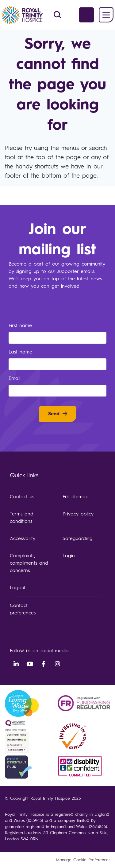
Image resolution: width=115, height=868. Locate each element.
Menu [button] (106, 15)
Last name (21, 352)
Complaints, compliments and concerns (29, 563)
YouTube (30, 664)
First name (21, 326)
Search (57, 15)
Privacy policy (78, 514)
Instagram (57, 664)
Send (54, 414)
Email (15, 379)
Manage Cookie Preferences (83, 860)
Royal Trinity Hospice (28, 15)
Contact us (22, 497)
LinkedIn (16, 664)
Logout (18, 588)
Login (69, 556)
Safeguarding (78, 539)
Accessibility (23, 539)
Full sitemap (76, 497)
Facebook (44, 664)
